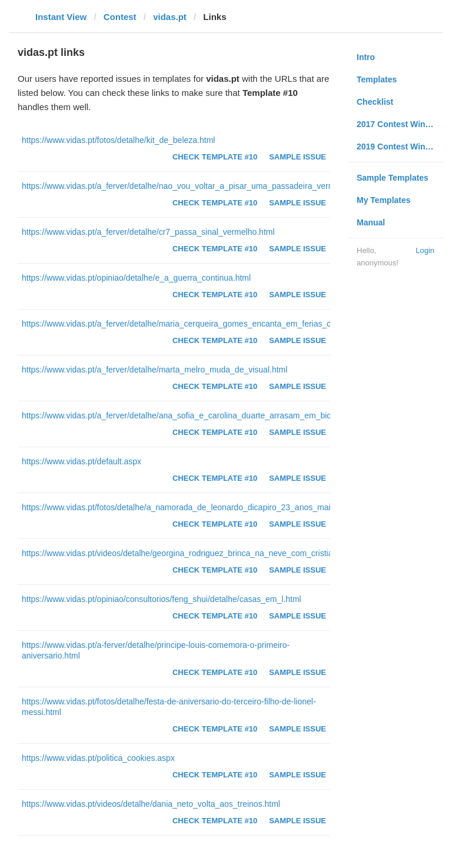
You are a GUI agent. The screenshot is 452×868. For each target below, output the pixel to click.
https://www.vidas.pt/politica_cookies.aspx (98, 758)
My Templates (384, 200)
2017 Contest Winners (400, 124)
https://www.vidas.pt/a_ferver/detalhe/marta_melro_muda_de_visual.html (154, 370)
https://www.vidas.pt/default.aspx (82, 461)
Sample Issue (298, 157)
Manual (371, 222)
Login (425, 250)
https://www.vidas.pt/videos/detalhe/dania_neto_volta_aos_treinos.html (151, 804)
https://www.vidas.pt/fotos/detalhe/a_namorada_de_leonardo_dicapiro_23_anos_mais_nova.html (198, 507)
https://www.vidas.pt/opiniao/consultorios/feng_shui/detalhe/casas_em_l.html (162, 599)
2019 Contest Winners (400, 147)
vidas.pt (170, 17)
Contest (120, 17)
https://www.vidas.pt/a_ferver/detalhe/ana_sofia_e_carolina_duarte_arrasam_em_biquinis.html (194, 415)
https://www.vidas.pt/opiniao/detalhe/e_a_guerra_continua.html (136, 278)
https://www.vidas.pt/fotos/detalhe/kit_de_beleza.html (118, 140)
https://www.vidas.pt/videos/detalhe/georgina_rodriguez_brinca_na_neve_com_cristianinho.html (196, 553)
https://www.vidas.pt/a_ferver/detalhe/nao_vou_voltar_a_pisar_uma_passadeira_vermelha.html (195, 186)
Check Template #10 (215, 157)
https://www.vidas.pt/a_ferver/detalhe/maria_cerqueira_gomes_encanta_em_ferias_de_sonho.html (201, 324)
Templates (377, 79)
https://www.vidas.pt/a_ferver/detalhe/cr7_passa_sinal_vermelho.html (148, 232)
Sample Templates (393, 178)
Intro (366, 57)
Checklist (375, 102)
